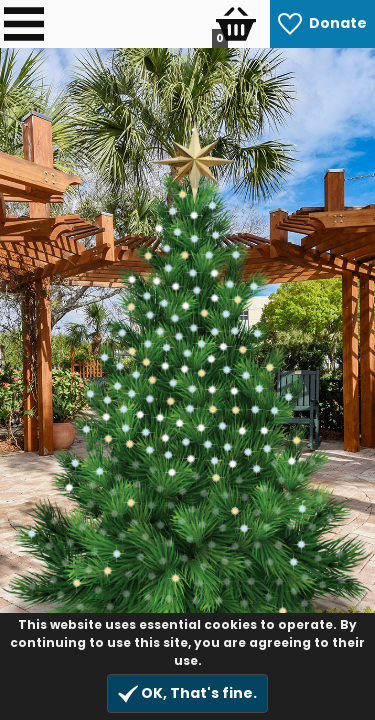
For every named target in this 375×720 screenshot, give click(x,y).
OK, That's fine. (187, 693)
